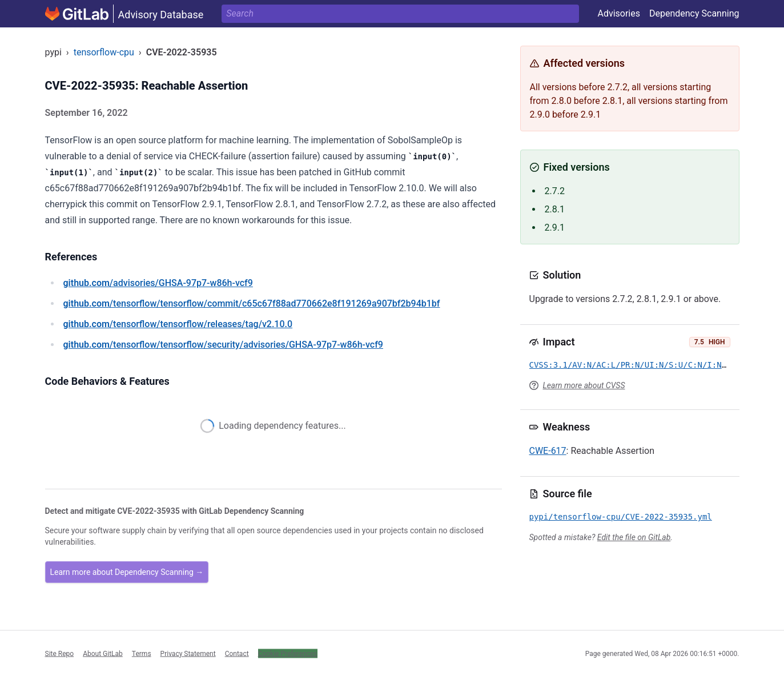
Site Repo (60, 653)
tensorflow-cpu (104, 52)
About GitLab (103, 653)
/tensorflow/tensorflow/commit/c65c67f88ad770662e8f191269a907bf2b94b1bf (252, 303)
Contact (237, 653)
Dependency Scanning (694, 13)
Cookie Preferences (288, 653)
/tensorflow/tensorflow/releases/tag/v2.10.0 (178, 324)
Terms (142, 653)
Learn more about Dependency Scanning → (127, 572)
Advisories (619, 13)
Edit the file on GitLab (634, 537)
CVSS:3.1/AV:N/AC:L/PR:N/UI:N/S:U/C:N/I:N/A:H (635, 365)
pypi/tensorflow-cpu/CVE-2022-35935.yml (621, 517)
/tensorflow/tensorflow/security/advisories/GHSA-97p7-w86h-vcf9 (223, 345)
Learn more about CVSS (584, 385)
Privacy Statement (188, 653)
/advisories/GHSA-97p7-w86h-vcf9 (158, 283)
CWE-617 (548, 451)
